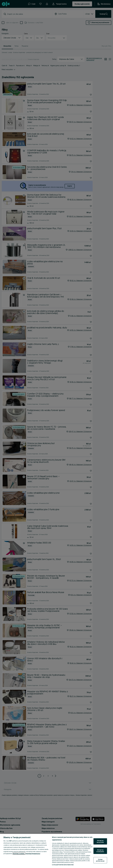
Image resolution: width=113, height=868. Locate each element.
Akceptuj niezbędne (100, 851)
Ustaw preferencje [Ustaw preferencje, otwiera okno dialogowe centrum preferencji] (100, 860)
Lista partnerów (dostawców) (63, 865)
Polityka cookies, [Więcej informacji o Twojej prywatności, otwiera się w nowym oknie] (19, 854)
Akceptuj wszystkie (100, 841)
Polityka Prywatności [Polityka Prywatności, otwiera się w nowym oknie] (33, 854)
